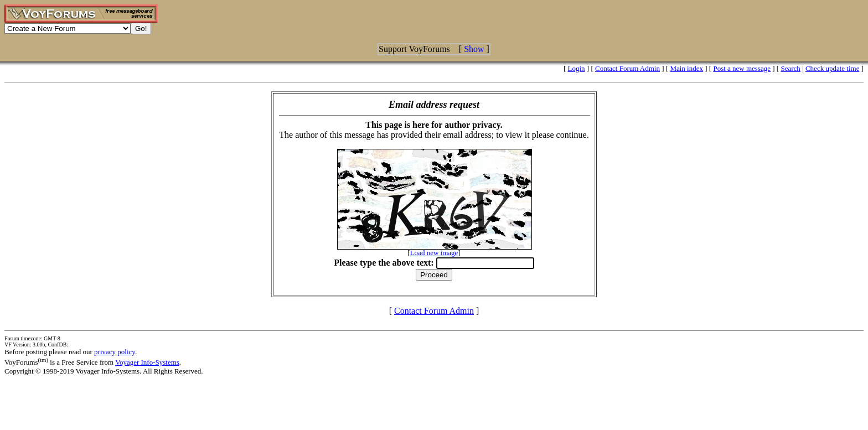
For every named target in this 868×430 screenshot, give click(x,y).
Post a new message (742, 68)
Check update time (832, 68)
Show (474, 49)
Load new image (434, 253)
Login (577, 68)
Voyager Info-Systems (147, 362)
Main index (686, 68)
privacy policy (115, 352)
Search (790, 68)
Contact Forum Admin (627, 68)
